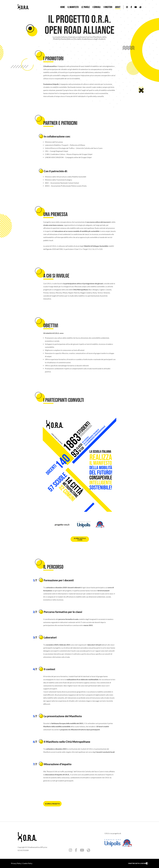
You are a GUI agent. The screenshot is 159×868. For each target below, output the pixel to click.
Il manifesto (73, 7)
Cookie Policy (27, 863)
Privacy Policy (16, 863)
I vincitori (108, 7)
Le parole (86, 7)
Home (63, 7)
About (118, 7)
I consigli (97, 7)
